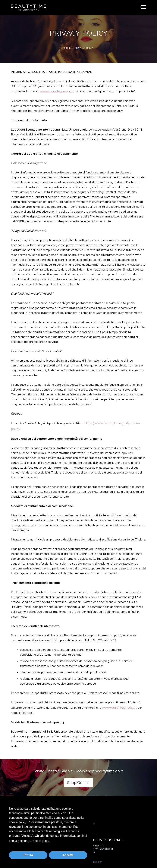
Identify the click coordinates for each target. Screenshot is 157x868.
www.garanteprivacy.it (119, 707)
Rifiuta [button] (28, 855)
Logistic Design (94, 862)
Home (68, 48)
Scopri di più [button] (41, 841)
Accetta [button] (68, 855)
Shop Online (78, 782)
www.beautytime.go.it (57, 91)
